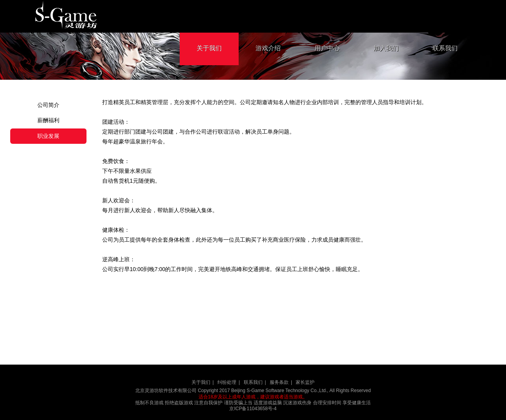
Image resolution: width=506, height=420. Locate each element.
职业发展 (48, 136)
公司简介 (48, 105)
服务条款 (279, 382)
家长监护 (305, 382)
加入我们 (386, 48)
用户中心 (327, 48)
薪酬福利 (48, 120)
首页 (150, 48)
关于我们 (209, 48)
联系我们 (445, 48)
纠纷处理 (227, 382)
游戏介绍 (268, 48)
